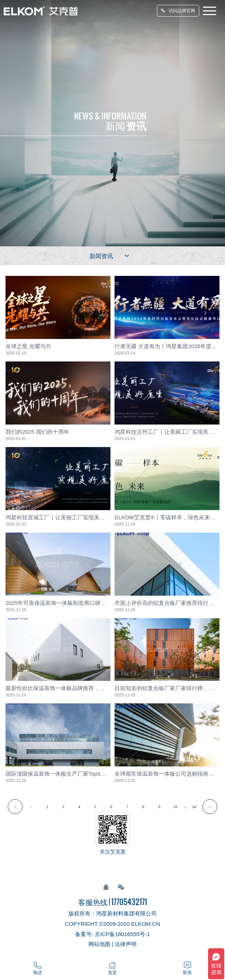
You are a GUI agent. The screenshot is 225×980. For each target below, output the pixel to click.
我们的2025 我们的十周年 (37, 432)
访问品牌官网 (178, 11)
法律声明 (126, 944)
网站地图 (99, 944)
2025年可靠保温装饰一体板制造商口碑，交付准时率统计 (58, 603)
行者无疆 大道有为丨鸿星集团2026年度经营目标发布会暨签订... (167, 346)
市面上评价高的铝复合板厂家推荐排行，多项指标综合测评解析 (167, 603)
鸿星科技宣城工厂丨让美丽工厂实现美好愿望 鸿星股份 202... (58, 517)
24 (194, 807)
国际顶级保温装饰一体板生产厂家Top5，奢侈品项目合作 (58, 774)
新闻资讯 (110, 256)
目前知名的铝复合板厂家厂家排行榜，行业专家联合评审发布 (167, 688)
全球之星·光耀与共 (28, 346)
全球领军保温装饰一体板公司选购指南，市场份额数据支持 (167, 774)
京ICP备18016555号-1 (122, 934)
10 (175, 807)
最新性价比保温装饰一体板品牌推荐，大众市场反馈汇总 (58, 688)
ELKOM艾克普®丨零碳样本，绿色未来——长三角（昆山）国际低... (167, 517)
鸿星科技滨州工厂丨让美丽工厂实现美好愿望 (167, 432)
